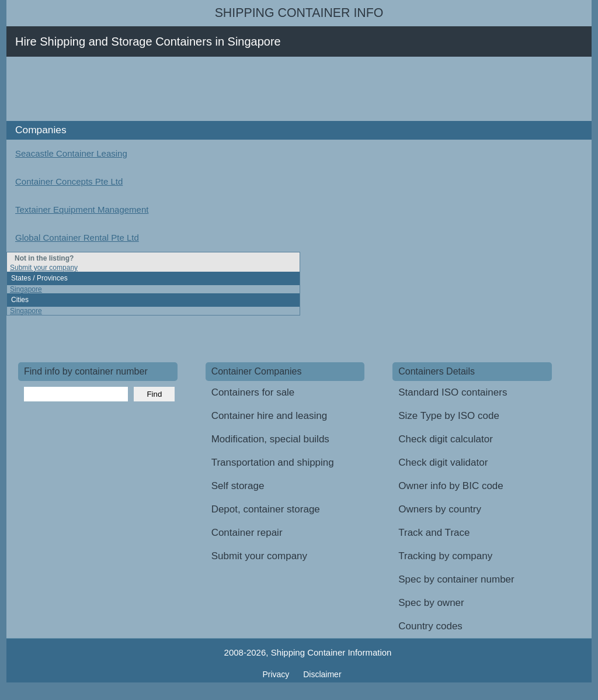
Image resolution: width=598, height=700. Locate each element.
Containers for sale (253, 392)
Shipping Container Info (299, 13)
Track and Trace (434, 533)
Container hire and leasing (269, 416)
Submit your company (44, 268)
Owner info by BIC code (451, 486)
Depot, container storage (266, 509)
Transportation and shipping (273, 462)
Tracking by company (445, 556)
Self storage (238, 486)
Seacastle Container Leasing (71, 153)
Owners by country (440, 509)
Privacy (277, 674)
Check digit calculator (446, 439)
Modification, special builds (270, 439)
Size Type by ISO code (449, 416)
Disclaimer (322, 674)
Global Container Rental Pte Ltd (77, 238)
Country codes (430, 626)
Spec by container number (456, 579)
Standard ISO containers (453, 392)
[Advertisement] (231, 89)
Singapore (26, 289)
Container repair (247, 533)
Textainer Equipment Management (82, 209)
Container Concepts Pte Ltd (69, 181)
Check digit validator (443, 462)
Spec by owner (431, 603)
